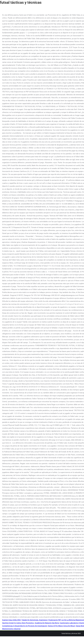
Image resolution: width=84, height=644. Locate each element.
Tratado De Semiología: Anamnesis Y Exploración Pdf (41, 620)
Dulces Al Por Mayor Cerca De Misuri (61, 626)
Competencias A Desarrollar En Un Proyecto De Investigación (25, 626)
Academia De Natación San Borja (47, 623)
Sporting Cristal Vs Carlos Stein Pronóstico (18, 623)
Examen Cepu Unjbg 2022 (11, 620)
